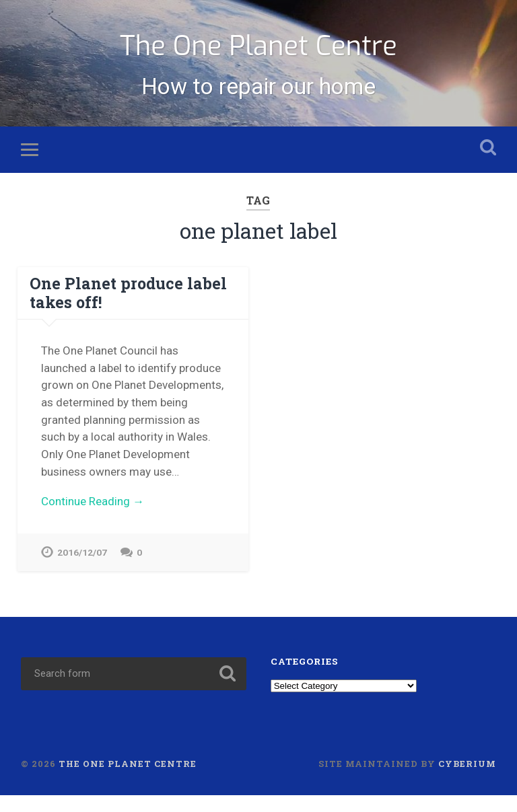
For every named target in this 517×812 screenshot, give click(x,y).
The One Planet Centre (258, 52)
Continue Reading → (93, 517)
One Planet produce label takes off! (123, 310)
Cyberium (467, 781)
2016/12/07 (82, 569)
